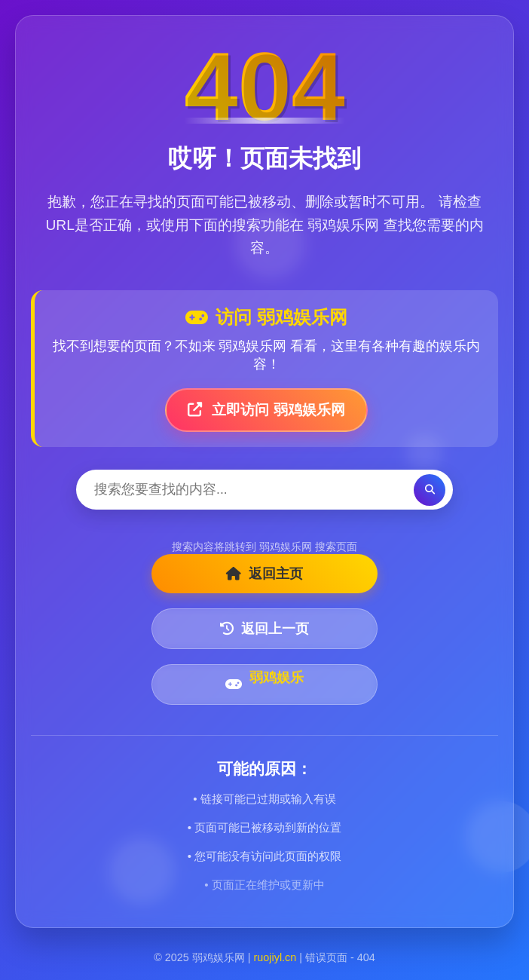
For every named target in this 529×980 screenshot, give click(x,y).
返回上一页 (264, 629)
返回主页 (264, 574)
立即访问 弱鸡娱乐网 (266, 410)
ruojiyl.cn (275, 957)
